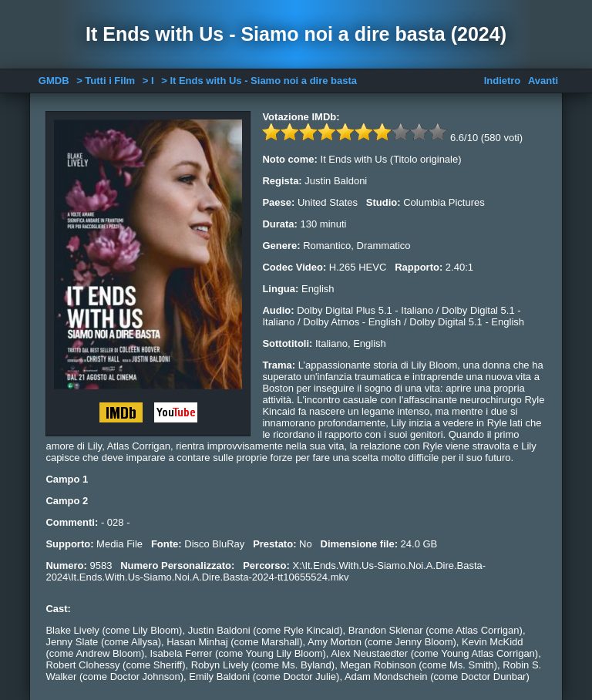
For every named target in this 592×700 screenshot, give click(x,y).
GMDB (54, 81)
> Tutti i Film (106, 81)
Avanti (543, 81)
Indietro (503, 81)
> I (148, 81)
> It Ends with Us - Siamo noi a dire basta (259, 81)
